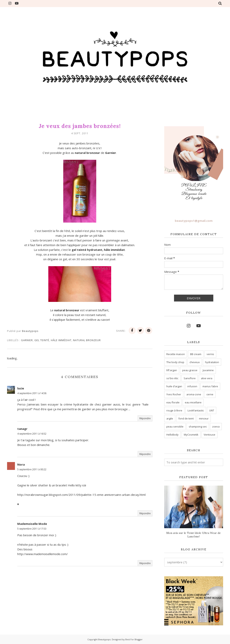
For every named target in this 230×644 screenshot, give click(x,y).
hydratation (212, 362)
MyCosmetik (191, 435)
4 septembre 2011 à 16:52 (32, 434)
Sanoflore (190, 378)
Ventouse (209, 435)
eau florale (173, 402)
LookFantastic (196, 410)
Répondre (145, 418)
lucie (21, 388)
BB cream (196, 354)
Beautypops (104, 639)
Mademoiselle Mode (32, 524)
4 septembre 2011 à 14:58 (32, 393)
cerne (210, 394)
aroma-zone (194, 394)
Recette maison (176, 354)
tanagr (22, 429)
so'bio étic (172, 378)
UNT (212, 410)
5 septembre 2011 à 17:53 (32, 529)
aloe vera (207, 378)
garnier (27, 340)
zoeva (216, 427)
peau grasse (190, 370)
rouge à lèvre (174, 410)
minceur (204, 418)
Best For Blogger (134, 639)
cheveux (195, 362)
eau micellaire (193, 402)
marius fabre (210, 386)
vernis (210, 354)
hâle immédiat (61, 340)
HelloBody (172, 435)
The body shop (175, 362)
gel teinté (42, 340)
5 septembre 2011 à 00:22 (32, 469)
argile (170, 418)
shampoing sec (198, 427)
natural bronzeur (87, 340)
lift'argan (172, 370)
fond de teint (186, 418)
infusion (192, 386)
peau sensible (175, 427)
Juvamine (208, 370)
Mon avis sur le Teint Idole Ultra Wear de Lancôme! (194, 535)
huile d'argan (174, 386)
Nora (21, 464)
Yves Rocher (174, 394)
